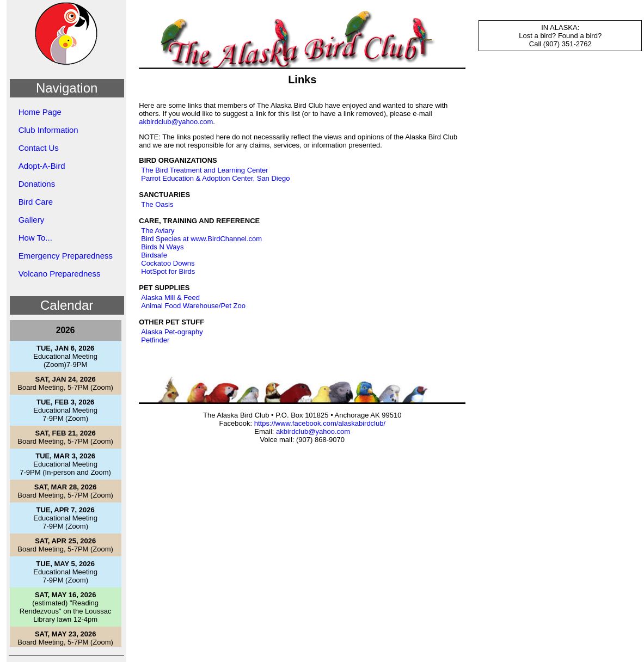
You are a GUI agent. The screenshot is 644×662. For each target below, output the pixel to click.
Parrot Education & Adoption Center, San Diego (215, 178)
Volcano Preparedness (60, 274)
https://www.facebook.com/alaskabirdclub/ (320, 423)
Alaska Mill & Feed (170, 298)
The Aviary (158, 231)
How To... (35, 238)
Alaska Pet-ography (172, 332)
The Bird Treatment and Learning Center (204, 170)
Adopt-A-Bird (42, 166)
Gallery (32, 220)
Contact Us (39, 148)
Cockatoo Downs (168, 263)
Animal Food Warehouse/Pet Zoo (193, 306)
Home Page (40, 112)
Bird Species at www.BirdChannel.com (201, 239)
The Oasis (157, 204)
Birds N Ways (162, 247)
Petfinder (155, 340)
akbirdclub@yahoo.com (176, 122)
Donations (37, 184)
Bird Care (36, 202)
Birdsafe (154, 255)
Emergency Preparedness (66, 256)
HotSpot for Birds (168, 271)
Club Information (48, 130)
